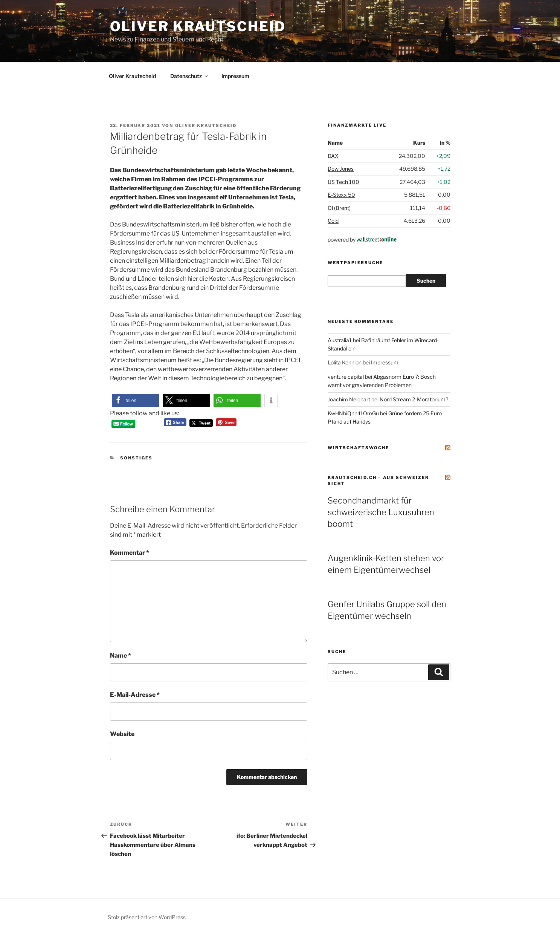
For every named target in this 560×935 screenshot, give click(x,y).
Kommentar (130, 553)
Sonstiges (136, 458)
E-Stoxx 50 (341, 195)
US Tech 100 (343, 182)
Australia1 (340, 340)
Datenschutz (190, 76)
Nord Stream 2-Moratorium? (414, 399)
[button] (135, 400)
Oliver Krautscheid (198, 26)
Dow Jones (341, 169)
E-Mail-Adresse (135, 695)
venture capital (346, 377)
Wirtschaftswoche (358, 448)
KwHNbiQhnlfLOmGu (353, 413)
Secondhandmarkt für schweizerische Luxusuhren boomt (381, 512)
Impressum (235, 76)
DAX (333, 156)
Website (122, 734)
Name (121, 656)
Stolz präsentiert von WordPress (147, 917)
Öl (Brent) (339, 208)
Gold (333, 221)
